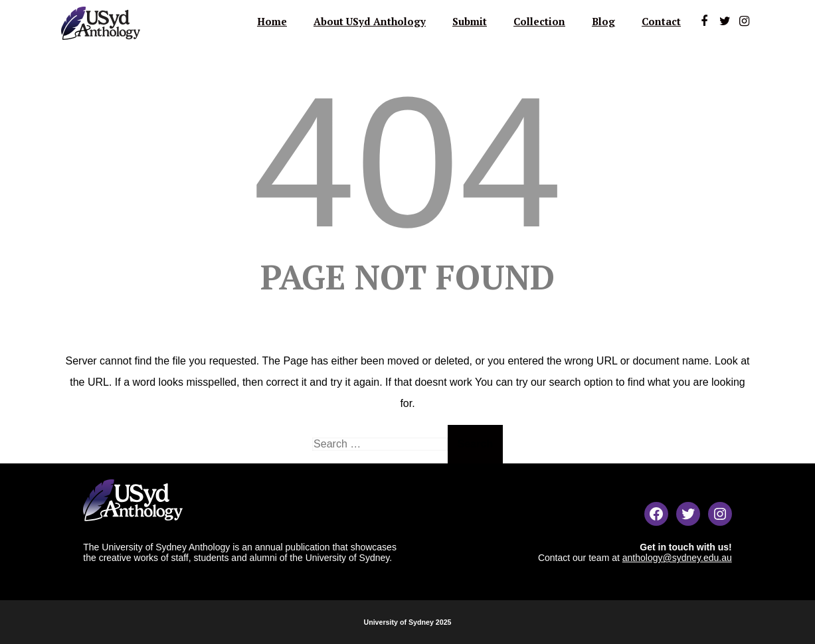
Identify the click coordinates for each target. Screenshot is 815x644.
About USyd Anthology (370, 21)
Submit (470, 21)
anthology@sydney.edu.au (677, 558)
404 (407, 162)
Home (272, 21)
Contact (661, 21)
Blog (603, 21)
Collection (539, 21)
